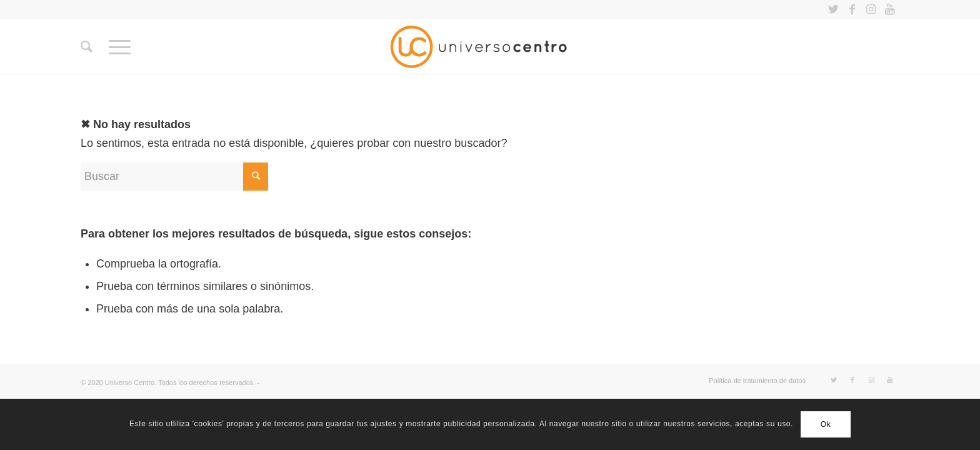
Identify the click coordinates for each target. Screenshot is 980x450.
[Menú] (120, 47)
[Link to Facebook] (852, 9)
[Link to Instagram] (871, 9)
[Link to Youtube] (890, 9)
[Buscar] (87, 47)
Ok (826, 424)
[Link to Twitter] (833, 9)
